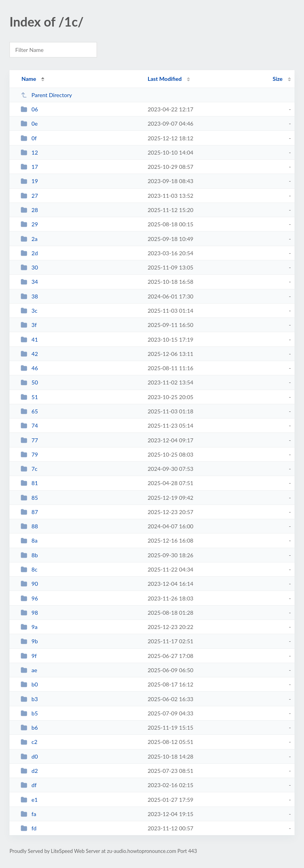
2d (29, 253)
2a (29, 239)
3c (29, 311)
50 (29, 382)
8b (29, 555)
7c (29, 469)
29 (29, 224)
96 (29, 598)
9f (29, 656)
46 (29, 368)
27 (29, 196)
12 (29, 152)
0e (29, 123)
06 (29, 109)
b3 (29, 699)
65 (29, 411)
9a (29, 627)
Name (29, 79)
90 (29, 584)
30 (29, 267)
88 (29, 526)
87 (29, 512)
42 (29, 354)
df (28, 785)
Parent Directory (46, 95)
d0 (29, 756)
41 (29, 339)
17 (29, 167)
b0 (29, 684)
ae (29, 670)
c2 (29, 742)
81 (29, 483)
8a (29, 540)
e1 (29, 800)
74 (29, 425)
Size (278, 79)
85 (29, 498)
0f (29, 138)
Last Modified (165, 79)
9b (29, 641)
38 (29, 296)
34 (29, 282)
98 (29, 613)
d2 (29, 771)
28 (29, 210)
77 (29, 440)
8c (29, 569)
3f (29, 325)
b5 (29, 713)
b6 (29, 727)
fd (28, 828)
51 (29, 397)
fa (28, 814)
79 (29, 454)
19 (29, 181)
